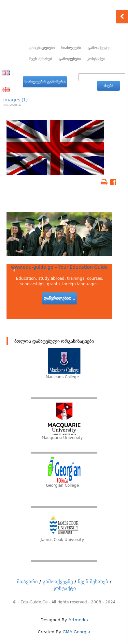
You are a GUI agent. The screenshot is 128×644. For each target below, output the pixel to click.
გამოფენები (70, 59)
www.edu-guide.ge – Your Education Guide (59, 267)
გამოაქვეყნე (99, 48)
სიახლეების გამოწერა (45, 82)
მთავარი (27, 582)
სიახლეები (71, 48)
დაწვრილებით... (59, 298)
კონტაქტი (96, 59)
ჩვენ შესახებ (41, 59)
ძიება (108, 86)
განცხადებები (42, 48)
